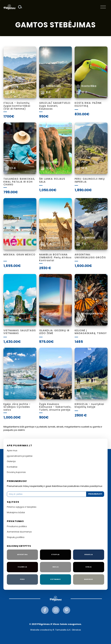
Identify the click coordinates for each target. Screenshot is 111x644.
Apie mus (12, 450)
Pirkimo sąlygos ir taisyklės (22, 507)
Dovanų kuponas (16, 472)
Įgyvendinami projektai (20, 456)
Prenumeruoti (95, 494)
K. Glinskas (75, 630)
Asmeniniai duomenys (19, 532)
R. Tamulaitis (60, 630)
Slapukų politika (16, 537)
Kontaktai (12, 467)
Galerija (11, 461)
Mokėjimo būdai (16, 512)
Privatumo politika (17, 526)
